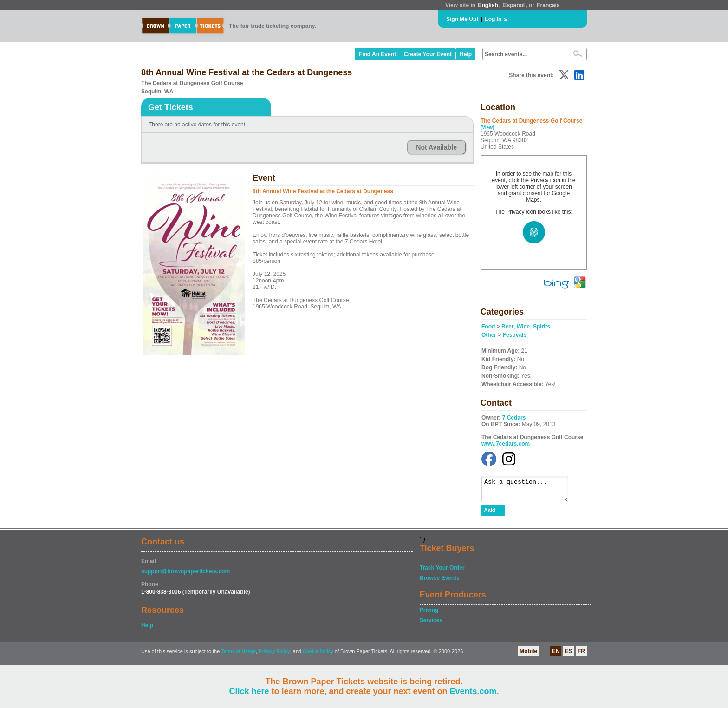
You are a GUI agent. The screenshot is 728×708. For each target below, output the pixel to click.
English (488, 5)
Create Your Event (428, 54)
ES (569, 656)
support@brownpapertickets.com (185, 576)
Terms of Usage (238, 656)
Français (548, 5)
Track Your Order (442, 572)
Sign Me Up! (462, 19)
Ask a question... (530, 491)
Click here (249, 691)
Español (514, 5)
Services (431, 624)
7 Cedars (514, 418)
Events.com (473, 691)
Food (488, 327)
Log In (493, 19)
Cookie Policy (318, 656)
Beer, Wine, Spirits (526, 327)
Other (489, 335)
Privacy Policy (274, 656)
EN (556, 656)
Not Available (436, 147)
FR (581, 656)
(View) (487, 128)
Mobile (528, 656)
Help (466, 54)
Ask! (490, 515)
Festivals (515, 335)
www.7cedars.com (506, 444)
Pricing (429, 614)
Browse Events (440, 582)
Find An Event (377, 54)
